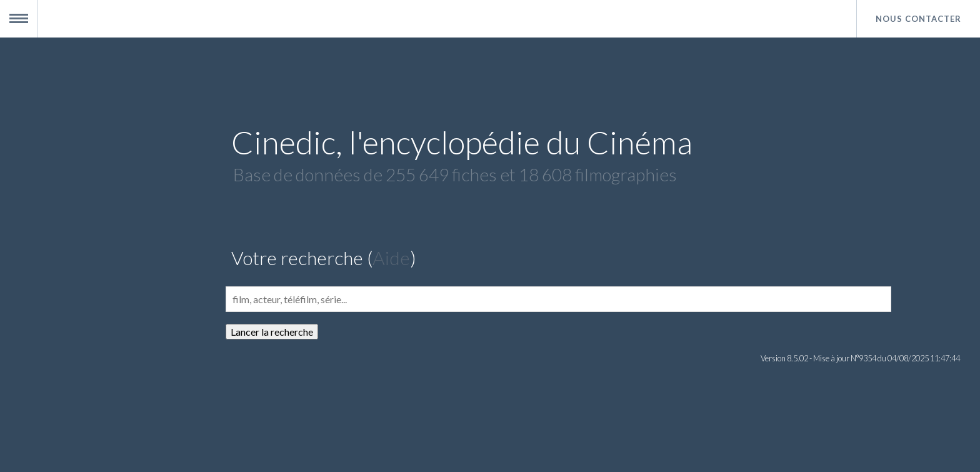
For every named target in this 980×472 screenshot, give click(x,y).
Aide (391, 258)
